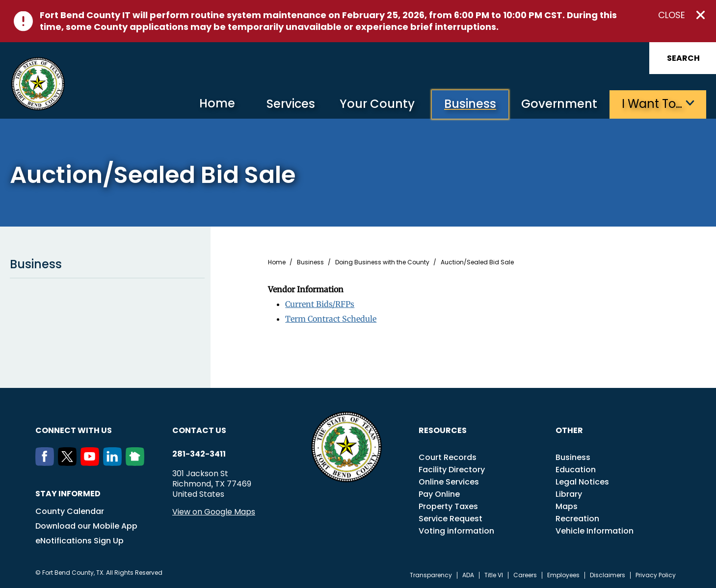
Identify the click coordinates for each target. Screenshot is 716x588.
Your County (377, 104)
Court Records (448, 457)
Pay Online (439, 494)
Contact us (199, 430)
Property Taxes (448, 506)
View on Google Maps (214, 512)
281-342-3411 (199, 454)
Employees (563, 575)
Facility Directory (452, 470)
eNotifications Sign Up (80, 541)
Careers (525, 575)
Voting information (456, 531)
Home (217, 103)
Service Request (451, 519)
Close (672, 15)
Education (576, 470)
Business (470, 104)
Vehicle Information (595, 531)
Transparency (431, 575)
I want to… (652, 104)
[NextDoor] (137, 463)
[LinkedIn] (114, 463)
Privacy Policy (656, 575)
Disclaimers (608, 575)
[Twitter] (69, 463)
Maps (567, 506)
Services (291, 104)
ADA (468, 575)
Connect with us (74, 430)
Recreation (577, 519)
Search (683, 58)
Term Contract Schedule (331, 319)
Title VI (494, 575)
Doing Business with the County (382, 262)
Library (569, 494)
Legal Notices (582, 482)
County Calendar (70, 511)
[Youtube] (92, 463)
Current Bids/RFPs (320, 304)
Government (559, 104)
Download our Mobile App (86, 526)
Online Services (449, 482)
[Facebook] (47, 463)
